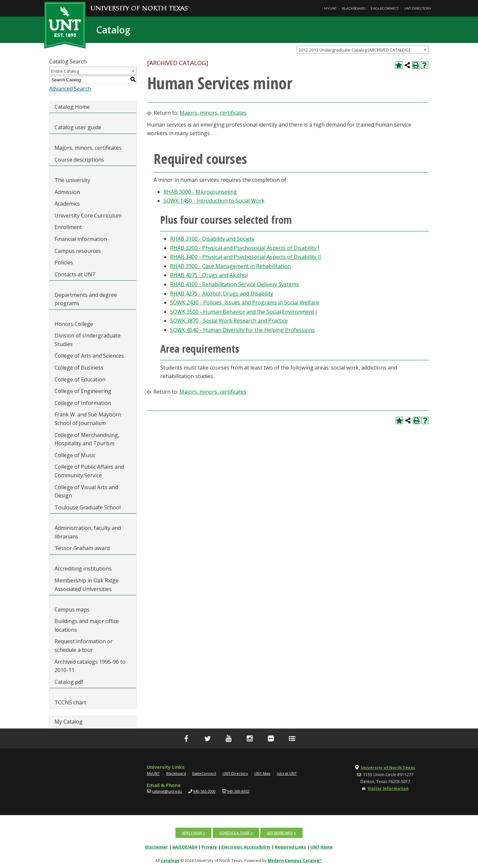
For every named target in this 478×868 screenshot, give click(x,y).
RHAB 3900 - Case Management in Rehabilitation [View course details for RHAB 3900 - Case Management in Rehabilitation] (230, 266)
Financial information (81, 239)
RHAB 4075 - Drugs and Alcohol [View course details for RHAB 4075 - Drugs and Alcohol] (209, 275)
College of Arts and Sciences (89, 356)
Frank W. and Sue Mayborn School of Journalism (88, 419)
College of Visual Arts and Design (86, 492)
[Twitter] (207, 738)
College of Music (75, 455)
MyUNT (330, 8)
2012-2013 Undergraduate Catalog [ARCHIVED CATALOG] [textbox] (354, 50)
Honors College (74, 324)
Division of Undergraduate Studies (88, 340)
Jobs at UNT (287, 773)
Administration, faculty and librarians (88, 532)
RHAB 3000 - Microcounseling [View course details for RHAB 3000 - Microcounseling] (200, 192)
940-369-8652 (238, 791)
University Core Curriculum (88, 216)
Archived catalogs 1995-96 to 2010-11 (90, 666)
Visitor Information (388, 789)
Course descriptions (79, 160)
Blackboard (354, 8)
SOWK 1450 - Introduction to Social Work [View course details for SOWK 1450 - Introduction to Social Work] (214, 201)
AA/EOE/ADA (185, 847)
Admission (67, 192)
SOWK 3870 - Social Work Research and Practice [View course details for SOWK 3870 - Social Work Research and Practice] (229, 321)
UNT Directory (418, 8)
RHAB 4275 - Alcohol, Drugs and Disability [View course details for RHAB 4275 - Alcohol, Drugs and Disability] (222, 294)
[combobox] (363, 50)
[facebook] (186, 738)
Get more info (280, 833)
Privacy (209, 847)
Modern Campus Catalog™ (295, 860)
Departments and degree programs (86, 299)
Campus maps (72, 610)
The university (72, 180)
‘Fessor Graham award (83, 548)
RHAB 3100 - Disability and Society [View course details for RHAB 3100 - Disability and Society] (212, 239)
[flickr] (271, 738)
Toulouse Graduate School (88, 507)
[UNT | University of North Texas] (84, 768)
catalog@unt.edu (167, 791)
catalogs (170, 860)
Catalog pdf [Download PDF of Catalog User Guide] (69, 682)
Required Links (291, 847)
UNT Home (322, 847)
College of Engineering (83, 391)
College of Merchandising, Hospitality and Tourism (87, 439)
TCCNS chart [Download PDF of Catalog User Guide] (70, 702)
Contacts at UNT (75, 274)
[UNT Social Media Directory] (292, 738)
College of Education (80, 379)
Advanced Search (70, 89)
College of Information (83, 403)
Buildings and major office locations (87, 625)
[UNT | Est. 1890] (65, 24)
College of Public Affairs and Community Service (89, 471)
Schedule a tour (234, 833)
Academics (67, 204)
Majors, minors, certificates (88, 148)
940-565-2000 (204, 791)
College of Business (79, 368)
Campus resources (78, 251)
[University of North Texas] (140, 4)
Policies (64, 262)
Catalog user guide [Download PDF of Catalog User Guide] (78, 127)
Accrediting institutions (83, 569)
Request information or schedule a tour (84, 646)
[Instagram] (250, 738)
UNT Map (262, 773)
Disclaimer (157, 847)
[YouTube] (229, 738)
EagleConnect (385, 8)
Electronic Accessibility (246, 847)
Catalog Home (72, 107)
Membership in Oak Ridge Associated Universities (87, 585)
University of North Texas (388, 768)
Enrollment (68, 227)
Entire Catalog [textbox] (65, 71)
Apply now (192, 833)
